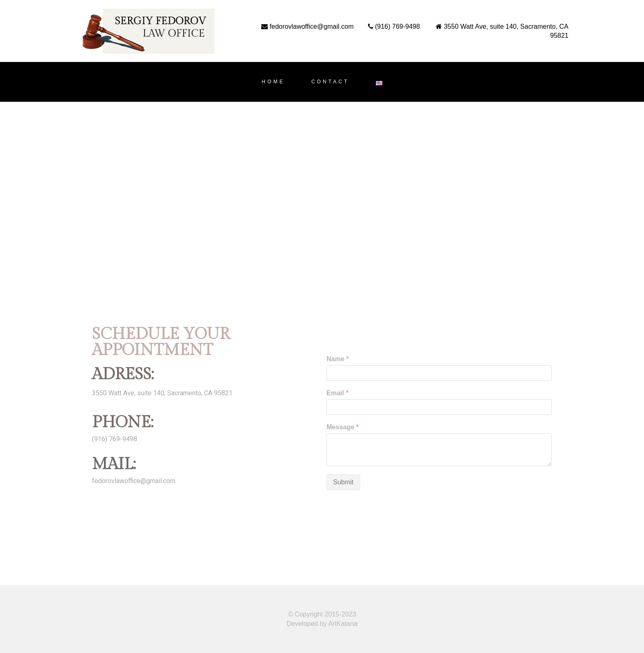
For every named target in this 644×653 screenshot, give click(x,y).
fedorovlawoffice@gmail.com (134, 481)
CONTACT (330, 82)
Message (343, 427)
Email (337, 393)
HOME (273, 82)
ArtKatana (343, 624)
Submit (343, 482)
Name (338, 359)
